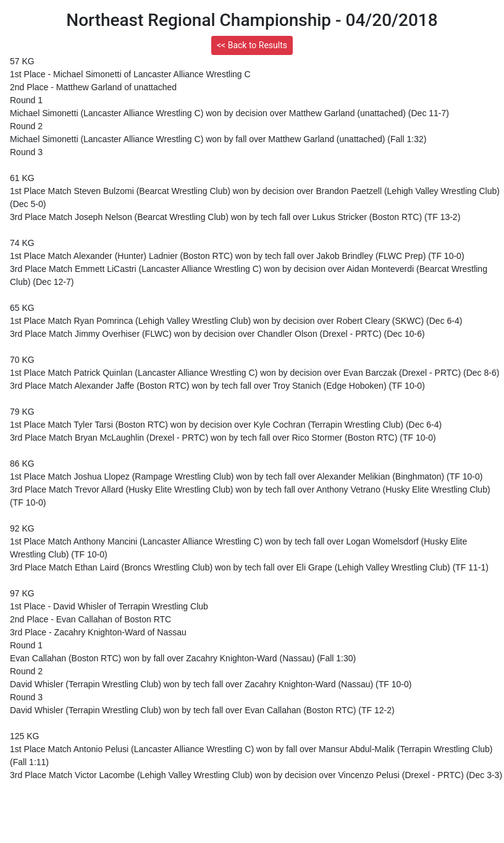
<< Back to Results (252, 45)
